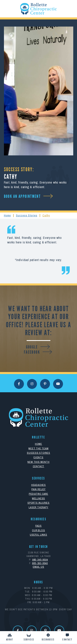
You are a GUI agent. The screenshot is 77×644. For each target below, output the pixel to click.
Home (7, 215)
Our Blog (38, 530)
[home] (38, 9)
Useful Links (38, 535)
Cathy (46, 215)
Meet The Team (38, 448)
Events (38, 457)
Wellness (38, 498)
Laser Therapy (38, 507)
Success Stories (27, 215)
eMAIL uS (38, 567)
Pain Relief (38, 489)
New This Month (38, 462)
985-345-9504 (40, 560)
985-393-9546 (40, 563)
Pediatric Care (38, 494)
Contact (39, 466)
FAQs (38, 526)
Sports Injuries (38, 503)
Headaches (38, 485)
